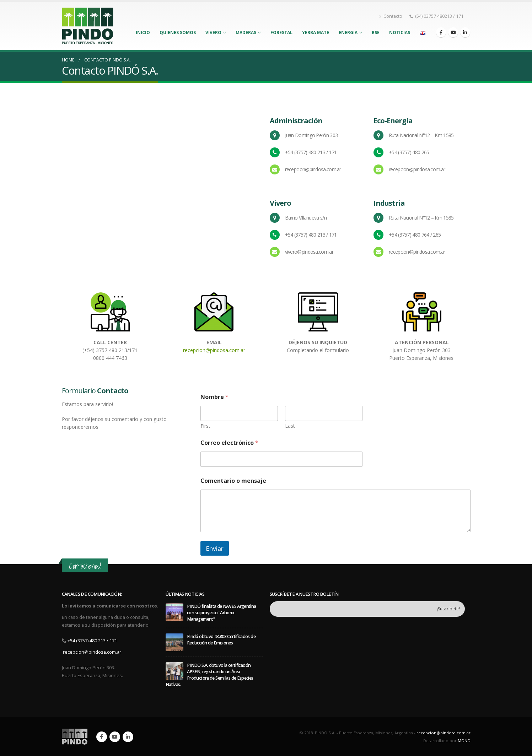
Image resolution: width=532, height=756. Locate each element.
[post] (174, 612)
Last (290, 426)
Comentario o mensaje (233, 481)
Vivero (213, 33)
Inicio (143, 33)
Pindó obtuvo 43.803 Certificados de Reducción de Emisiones (221, 640)
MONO (464, 741)
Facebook (102, 737)
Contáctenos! (85, 566)
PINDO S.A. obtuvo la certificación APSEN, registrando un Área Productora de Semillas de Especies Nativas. (209, 675)
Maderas (246, 33)
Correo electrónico (229, 443)
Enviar (215, 548)
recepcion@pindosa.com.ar (214, 350)
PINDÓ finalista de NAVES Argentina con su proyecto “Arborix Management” (222, 613)
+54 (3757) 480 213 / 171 (92, 641)
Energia (348, 33)
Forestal (281, 33)
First (205, 426)
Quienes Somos (178, 33)
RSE (376, 33)
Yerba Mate (316, 33)
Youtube (115, 737)
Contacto (391, 16)
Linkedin (128, 737)
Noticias (400, 33)
